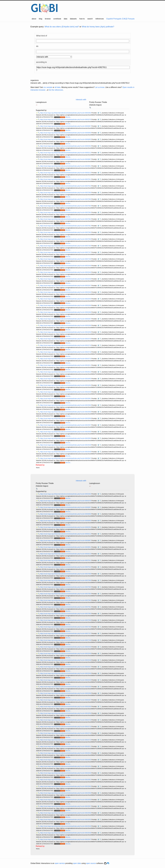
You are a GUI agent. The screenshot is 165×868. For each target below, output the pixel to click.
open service (60, 863)
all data (58, 87)
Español (110, 19)
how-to (82, 19)
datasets (73, 19)
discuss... (68, 117)
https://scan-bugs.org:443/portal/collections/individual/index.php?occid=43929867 (66, 159)
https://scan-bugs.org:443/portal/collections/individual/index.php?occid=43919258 (66, 332)
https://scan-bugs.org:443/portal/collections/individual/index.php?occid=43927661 (66, 226)
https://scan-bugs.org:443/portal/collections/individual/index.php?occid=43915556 (66, 432)
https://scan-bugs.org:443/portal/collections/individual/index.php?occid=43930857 (66, 126)
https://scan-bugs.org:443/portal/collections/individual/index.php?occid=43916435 (66, 392)
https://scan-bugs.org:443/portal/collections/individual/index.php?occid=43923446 (66, 266)
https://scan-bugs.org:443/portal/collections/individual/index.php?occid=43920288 (66, 312)
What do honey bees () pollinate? (98, 27)
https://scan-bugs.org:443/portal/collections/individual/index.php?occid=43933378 (66, 119)
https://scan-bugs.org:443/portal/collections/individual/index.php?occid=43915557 (66, 425)
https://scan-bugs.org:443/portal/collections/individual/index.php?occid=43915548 (66, 452)
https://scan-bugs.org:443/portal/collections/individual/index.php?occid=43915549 (66, 445)
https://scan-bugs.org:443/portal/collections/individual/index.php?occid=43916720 (66, 339)
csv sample (48, 87)
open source (91, 863)
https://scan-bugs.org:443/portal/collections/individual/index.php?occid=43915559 (66, 412)
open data (77, 863)
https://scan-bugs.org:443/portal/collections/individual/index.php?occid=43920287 (66, 319)
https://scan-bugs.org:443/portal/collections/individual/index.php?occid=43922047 (66, 286)
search (90, 19)
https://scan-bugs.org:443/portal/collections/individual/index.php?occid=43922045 (66, 299)
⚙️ (98, 113)
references (100, 19)
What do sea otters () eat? (62, 27)
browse (48, 19)
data (65, 19)
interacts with (81, 100)
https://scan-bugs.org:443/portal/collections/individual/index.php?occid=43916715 (66, 359)
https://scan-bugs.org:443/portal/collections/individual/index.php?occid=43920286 (66, 325)
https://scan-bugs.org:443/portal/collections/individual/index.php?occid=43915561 (66, 399)
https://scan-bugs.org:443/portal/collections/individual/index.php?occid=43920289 (66, 305)
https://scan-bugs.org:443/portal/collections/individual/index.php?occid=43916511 (66, 365)
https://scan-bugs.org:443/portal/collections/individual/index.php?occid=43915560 (66, 405)
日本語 (125, 19)
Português (117, 19)
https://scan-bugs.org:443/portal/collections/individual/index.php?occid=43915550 (66, 438)
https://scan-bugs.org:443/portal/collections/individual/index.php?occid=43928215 (66, 173)
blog (41, 19)
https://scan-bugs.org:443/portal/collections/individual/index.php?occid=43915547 (66, 458)
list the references (56, 90)
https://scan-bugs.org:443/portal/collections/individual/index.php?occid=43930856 (66, 133)
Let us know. (100, 87)
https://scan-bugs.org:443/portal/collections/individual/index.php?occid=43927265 (66, 246)
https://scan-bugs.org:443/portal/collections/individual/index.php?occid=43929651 (66, 166)
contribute (57, 19)
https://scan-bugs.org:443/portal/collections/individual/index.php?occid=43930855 (66, 139)
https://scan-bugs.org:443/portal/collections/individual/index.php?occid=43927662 (66, 219)
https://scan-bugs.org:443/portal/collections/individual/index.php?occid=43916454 (66, 385)
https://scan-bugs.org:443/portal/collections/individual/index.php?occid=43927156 (66, 259)
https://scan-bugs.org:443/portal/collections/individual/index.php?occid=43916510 (66, 372)
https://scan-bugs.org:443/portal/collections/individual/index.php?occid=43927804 (66, 212)
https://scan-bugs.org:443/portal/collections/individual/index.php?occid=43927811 (66, 179)
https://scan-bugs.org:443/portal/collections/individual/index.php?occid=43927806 (66, 199)
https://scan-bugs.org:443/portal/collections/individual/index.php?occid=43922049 (66, 272)
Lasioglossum (41, 102)
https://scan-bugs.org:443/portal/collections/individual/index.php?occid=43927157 (66, 252)
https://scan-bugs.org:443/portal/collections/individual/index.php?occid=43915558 (66, 418)
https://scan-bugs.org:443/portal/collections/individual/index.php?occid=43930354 (66, 146)
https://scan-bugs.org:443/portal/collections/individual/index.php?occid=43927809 (66, 193)
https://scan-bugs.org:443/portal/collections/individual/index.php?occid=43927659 (66, 239)
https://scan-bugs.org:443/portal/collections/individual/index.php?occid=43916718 (66, 352)
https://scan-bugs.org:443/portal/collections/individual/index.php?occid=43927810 (66, 186)
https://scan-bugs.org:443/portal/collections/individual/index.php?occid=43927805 (66, 206)
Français (131, 19)
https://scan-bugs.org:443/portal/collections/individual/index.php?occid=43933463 (66, 113)
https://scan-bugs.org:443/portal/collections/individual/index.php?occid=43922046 (66, 292)
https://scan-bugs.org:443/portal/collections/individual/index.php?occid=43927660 (66, 232)
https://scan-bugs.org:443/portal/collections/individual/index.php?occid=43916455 (66, 379)
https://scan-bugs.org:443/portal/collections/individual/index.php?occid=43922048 (66, 279)
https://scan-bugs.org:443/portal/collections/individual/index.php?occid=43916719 (66, 345)
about (34, 19)
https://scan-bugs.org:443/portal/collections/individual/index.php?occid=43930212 (66, 153)
